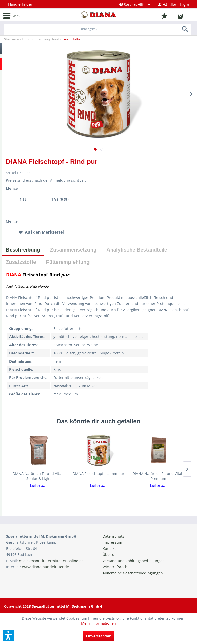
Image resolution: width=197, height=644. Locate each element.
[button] (8, 636)
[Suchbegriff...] (89, 29)
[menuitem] (135, 4)
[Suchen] (185, 29)
